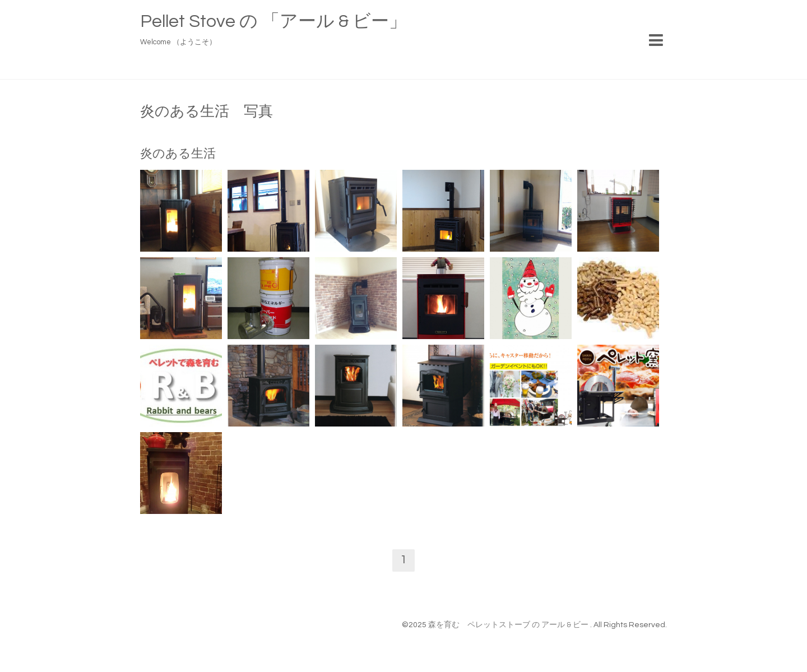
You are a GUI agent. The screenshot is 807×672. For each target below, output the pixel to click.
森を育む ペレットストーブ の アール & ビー (509, 625)
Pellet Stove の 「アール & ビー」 (273, 22)
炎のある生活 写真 (207, 112)
